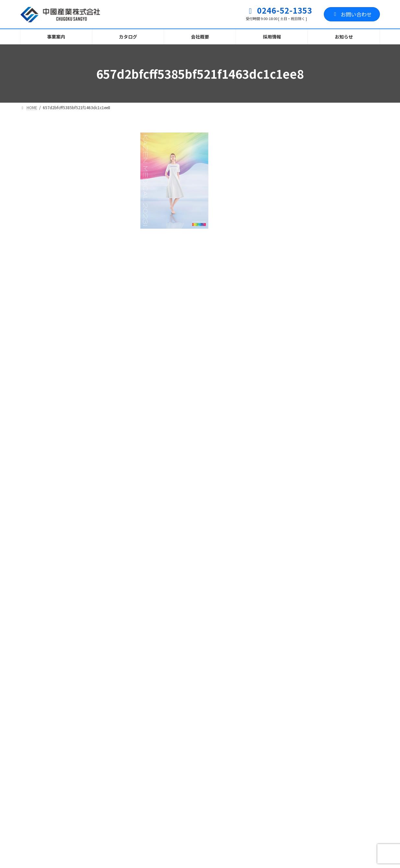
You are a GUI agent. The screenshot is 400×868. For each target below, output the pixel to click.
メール (153, 414)
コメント (156, 280)
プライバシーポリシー (54, 681)
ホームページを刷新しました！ (180, 825)
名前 (150, 376)
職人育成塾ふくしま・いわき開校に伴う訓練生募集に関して (198, 769)
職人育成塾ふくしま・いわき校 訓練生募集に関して (198, 735)
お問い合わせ (352, 14)
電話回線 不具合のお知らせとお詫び (185, 798)
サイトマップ (113, 681)
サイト (149, 452)
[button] (108, 628)
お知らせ (186, 723)
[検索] (103, 138)
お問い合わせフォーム (172, 681)
